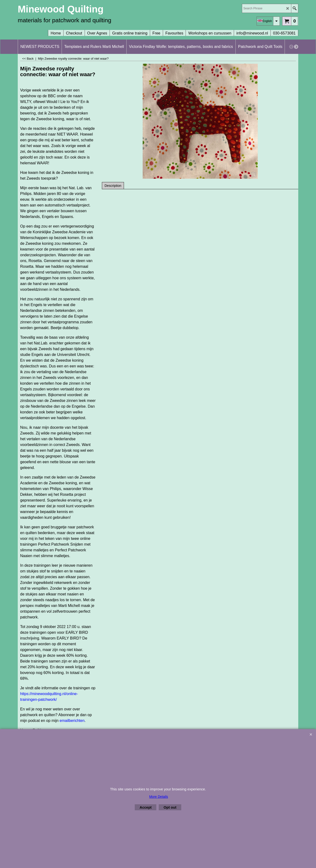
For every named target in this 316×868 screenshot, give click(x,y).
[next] (296, 47)
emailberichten (72, 721)
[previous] (291, 47)
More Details (159, 797)
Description (113, 186)
